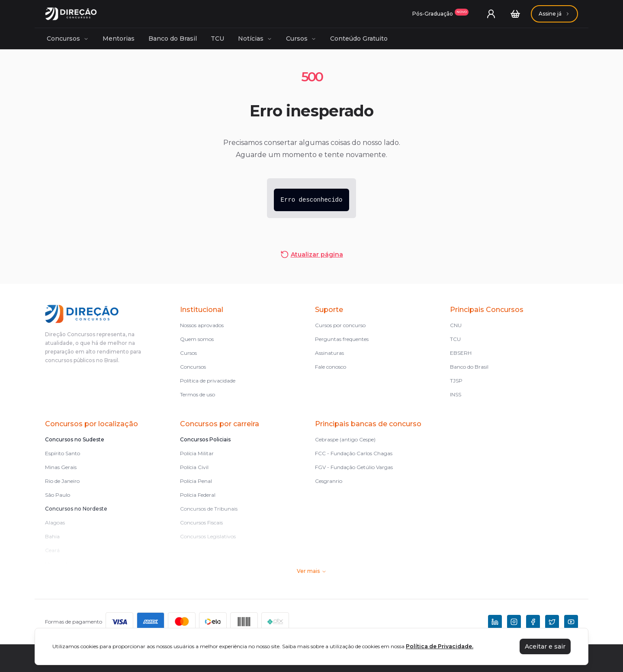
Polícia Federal (198, 495)
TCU (217, 39)
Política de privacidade (208, 381)
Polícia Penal (196, 481)
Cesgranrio (329, 481)
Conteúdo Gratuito (359, 39)
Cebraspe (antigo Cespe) (345, 439)
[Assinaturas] (440, 14)
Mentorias (119, 39)
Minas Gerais (61, 467)
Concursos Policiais (205, 439)
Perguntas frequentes (342, 339)
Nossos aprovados (202, 325)
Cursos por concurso (340, 325)
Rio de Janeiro (62, 481)
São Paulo (58, 495)
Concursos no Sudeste (75, 439)
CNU (456, 325)
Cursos (301, 39)
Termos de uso (197, 394)
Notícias (255, 39)
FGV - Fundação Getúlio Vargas (354, 467)
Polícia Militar (197, 453)
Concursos (68, 39)
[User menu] (491, 14)
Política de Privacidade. (440, 646)
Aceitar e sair (545, 646)
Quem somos (197, 339)
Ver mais (312, 571)
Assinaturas (329, 353)
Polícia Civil (194, 467)
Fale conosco (331, 367)
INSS (456, 394)
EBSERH (461, 353)
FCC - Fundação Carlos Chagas (354, 453)
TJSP (456, 381)
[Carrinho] (515, 14)
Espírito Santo (63, 453)
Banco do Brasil (173, 39)
